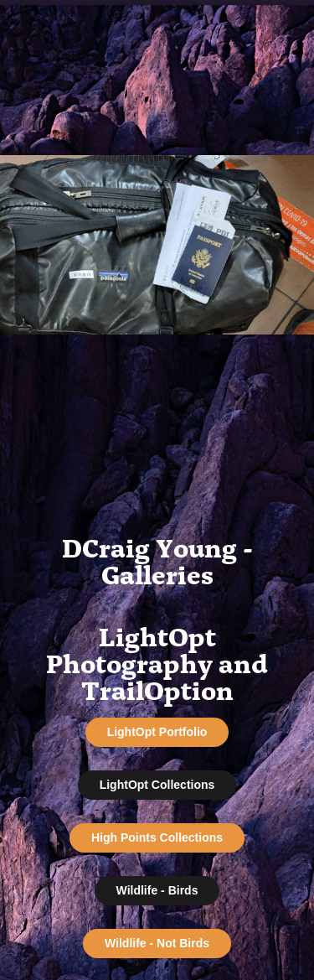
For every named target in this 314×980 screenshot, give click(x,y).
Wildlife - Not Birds (157, 943)
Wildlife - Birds (157, 890)
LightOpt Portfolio (157, 732)
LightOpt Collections (157, 785)
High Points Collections (157, 837)
